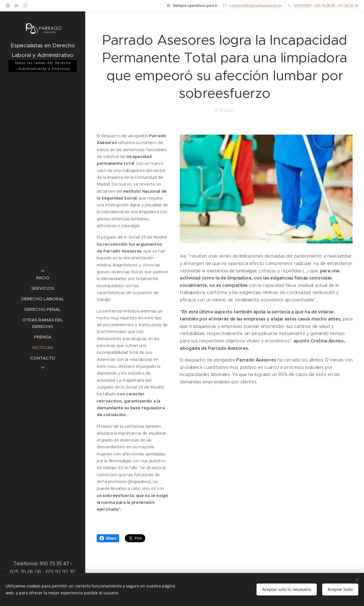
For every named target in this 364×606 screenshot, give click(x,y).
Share (108, 538)
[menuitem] (43, 278)
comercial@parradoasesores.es (256, 5)
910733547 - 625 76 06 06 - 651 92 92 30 (326, 5)
